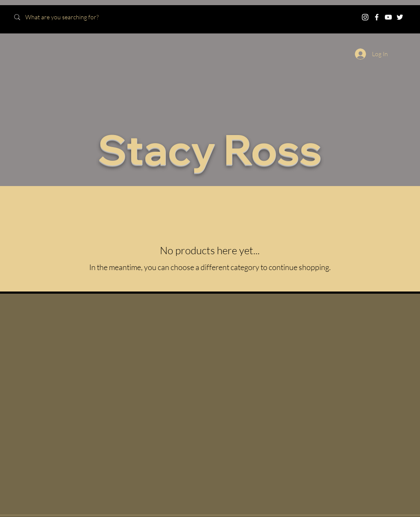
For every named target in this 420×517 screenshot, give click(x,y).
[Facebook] (377, 17)
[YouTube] (388, 17)
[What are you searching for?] (70, 17)
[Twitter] (400, 17)
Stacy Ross (210, 149)
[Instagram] (365, 17)
